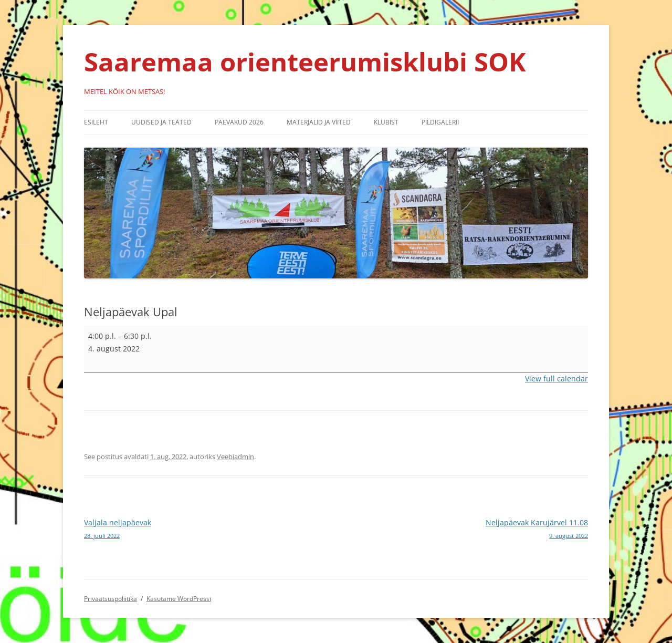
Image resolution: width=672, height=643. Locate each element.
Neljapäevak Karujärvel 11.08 (462, 530)
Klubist (386, 122)
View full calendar (556, 378)
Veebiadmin (235, 457)
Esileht (96, 122)
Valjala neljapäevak (210, 530)
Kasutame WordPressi (179, 599)
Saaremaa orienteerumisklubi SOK (305, 61)
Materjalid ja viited (319, 122)
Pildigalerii (440, 122)
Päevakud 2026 (239, 122)
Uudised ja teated (161, 122)
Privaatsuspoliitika (111, 599)
